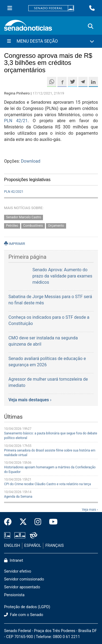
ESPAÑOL (33, 546)
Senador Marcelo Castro (24, 217)
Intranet (14, 561)
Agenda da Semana (18, 497)
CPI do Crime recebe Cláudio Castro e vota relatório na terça (47, 484)
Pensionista (14, 595)
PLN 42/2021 (14, 192)
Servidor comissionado (24, 579)
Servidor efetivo (18, 571)
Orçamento (56, 226)
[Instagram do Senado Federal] (38, 522)
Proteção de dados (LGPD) (27, 607)
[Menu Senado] (10, 8)
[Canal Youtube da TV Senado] (51, 522)
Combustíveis (33, 226)
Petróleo (12, 226)
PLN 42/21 (16, 121)
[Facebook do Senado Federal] (10, 522)
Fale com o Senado (24, 615)
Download (31, 161)
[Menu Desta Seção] (51, 41)
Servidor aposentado (22, 587)
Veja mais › (90, 510)
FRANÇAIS (55, 546)
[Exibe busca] (91, 26)
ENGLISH (12, 546)
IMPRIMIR (15, 244)
